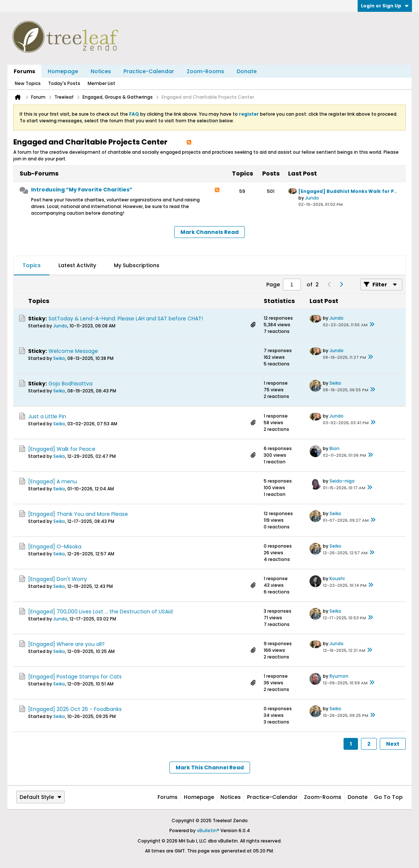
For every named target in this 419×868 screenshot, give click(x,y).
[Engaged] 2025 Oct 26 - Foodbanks (75, 709)
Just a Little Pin (47, 416)
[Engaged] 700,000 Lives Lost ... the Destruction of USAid (100, 612)
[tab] (32, 266)
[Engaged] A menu (53, 481)
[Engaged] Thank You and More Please (78, 514)
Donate (247, 71)
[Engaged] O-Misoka (55, 547)
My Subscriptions (137, 265)
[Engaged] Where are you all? (66, 644)
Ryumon (339, 676)
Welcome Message (73, 351)
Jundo (312, 198)
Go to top (388, 797)
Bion (334, 448)
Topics (32, 265)
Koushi (337, 578)
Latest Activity (77, 265)
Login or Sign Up (385, 6)
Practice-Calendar (149, 71)
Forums (24, 71)
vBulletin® (208, 830)
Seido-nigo (342, 481)
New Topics (28, 83)
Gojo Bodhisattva (70, 384)
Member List (102, 83)
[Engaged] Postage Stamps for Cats (75, 677)
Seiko (59, 358)
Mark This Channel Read (210, 767)
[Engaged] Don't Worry (58, 579)
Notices (101, 71)
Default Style (40, 797)
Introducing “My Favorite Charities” (82, 190)
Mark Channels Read (209, 232)
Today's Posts (64, 83)
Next (393, 744)
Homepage (63, 71)
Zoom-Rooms (205, 71)
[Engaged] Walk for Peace (62, 449)
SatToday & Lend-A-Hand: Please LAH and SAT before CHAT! (126, 319)
